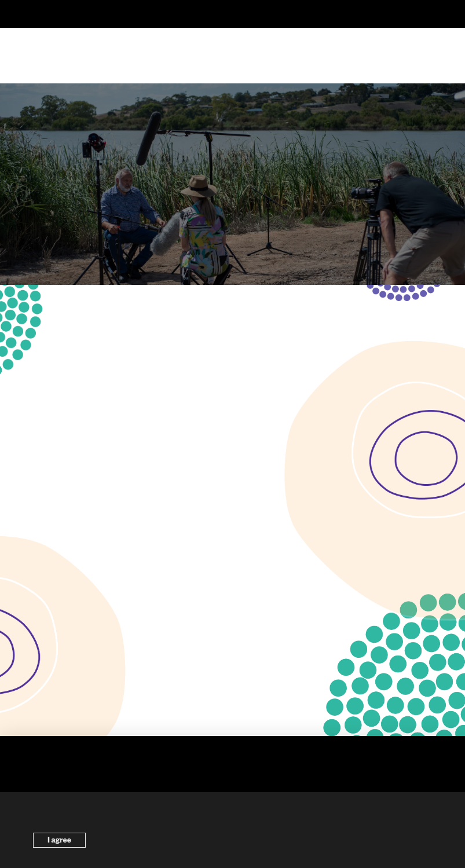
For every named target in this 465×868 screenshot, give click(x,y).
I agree (59, 840)
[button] (232, 14)
